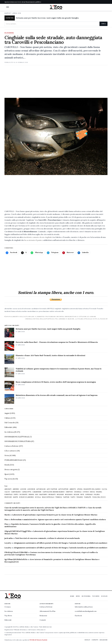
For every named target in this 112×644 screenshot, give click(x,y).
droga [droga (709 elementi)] (92, 492)
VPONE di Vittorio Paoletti (38, 640)
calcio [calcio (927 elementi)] (7, 492)
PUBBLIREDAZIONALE (13, 460)
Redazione (43, 616)
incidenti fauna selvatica (13, 311)
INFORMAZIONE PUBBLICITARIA (18, 441)
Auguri (7, 413)
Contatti (43, 620)
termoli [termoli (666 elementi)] (59, 497)
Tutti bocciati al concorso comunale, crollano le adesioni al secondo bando (47, 538)
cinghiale (58, 309)
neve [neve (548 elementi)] (82, 494)
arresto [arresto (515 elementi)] (73, 489)
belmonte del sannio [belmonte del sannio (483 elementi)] (92, 489)
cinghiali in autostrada (70, 309)
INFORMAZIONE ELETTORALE (17, 437)
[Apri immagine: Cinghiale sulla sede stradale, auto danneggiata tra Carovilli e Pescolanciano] (56, 136)
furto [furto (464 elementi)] (16, 494)
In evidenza (9, 33)
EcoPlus (104, 596)
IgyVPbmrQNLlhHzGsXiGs (16, 559)
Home (72, 596)
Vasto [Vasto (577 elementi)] (73, 497)
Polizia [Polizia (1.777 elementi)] (97, 494)
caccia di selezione (24, 309)
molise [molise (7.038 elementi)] (77, 494)
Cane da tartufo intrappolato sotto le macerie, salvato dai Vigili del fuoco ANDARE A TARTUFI (45, 508)
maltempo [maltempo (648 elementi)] (43, 494)
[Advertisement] (56, 82)
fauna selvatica (84, 309)
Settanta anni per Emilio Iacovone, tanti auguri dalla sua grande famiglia (47, 18)
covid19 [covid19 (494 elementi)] (86, 492)
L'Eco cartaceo (10, 451)
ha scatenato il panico (34, 240)
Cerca (103, 24)
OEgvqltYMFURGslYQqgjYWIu (18, 531)
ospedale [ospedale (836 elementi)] (89, 494)
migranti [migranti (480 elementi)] (52, 494)
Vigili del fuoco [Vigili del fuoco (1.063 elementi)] (99, 497)
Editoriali (8, 620)
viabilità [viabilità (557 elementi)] (88, 497)
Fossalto (100, 309)
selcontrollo (59, 311)
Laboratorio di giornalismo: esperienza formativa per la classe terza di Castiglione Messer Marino (55, 515)
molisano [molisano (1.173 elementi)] (69, 494)
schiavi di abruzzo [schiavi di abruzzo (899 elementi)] (26, 497)
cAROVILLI (50, 309)
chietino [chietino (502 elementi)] (69, 492)
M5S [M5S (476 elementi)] (37, 494)
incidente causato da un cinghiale (38, 237)
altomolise (8, 309)
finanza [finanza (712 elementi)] (99, 492)
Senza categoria (11, 469)
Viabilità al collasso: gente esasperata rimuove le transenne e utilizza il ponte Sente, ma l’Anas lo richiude (59, 370)
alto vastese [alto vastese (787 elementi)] (52, 489)
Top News (96, 596)
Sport (7, 474)
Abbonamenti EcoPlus (47, 611)
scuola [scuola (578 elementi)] (38, 497)
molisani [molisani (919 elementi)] (60, 494)
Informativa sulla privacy (84, 607)
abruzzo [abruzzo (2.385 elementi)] (16, 489)
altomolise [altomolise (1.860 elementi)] (41, 489)
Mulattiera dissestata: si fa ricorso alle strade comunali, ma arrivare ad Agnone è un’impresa (57, 395)
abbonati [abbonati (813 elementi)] (8, 489)
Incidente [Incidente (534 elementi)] (23, 494)
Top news (8, 479)
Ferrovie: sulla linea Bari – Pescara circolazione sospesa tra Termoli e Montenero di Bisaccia (57, 342)
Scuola (7, 465)
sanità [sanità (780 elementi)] (16, 497)
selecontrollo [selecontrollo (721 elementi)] (48, 497)
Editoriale (8, 427)
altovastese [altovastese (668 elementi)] (63, 489)
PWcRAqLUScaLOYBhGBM (16, 552)
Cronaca (8, 607)
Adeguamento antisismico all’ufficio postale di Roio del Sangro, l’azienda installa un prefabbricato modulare (60, 543)
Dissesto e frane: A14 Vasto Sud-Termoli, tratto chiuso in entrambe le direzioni (50, 355)
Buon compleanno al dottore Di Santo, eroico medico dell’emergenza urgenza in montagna (56, 382)
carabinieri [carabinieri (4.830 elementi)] (37, 492)
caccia (15, 309)
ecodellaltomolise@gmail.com (86, 611)
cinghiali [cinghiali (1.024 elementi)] (78, 492)
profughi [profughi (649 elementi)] (8, 497)
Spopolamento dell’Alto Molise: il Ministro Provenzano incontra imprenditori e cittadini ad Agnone (50, 317)
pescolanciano (44, 311)
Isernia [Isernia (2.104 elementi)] (31, 494)
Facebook (78, 616)
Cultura (7, 418)
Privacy (87, 640)
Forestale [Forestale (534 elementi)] (9, 494)
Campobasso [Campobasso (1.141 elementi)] (16, 492)
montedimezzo (33, 311)
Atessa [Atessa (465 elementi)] (80, 489)
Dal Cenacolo (10, 423)
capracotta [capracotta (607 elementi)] (27, 492)
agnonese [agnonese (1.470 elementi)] (31, 489)
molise (25, 311)
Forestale (93, 309)
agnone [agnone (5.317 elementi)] (23, 489)
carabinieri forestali (39, 309)
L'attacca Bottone (12, 446)
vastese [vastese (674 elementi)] (66, 497)
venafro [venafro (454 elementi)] (80, 497)
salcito (52, 311)
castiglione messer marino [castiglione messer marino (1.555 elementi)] (54, 492)
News (7, 455)
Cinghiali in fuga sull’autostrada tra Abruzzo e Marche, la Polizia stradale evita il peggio (66, 319)
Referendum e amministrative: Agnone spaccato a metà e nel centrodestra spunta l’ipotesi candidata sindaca (58, 519)
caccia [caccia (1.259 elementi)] (104, 489)
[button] (8, 7)
